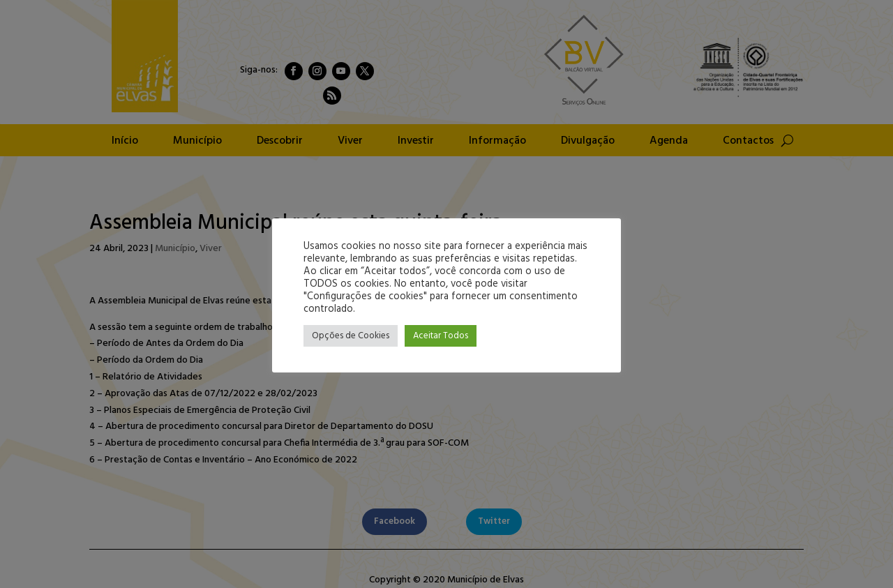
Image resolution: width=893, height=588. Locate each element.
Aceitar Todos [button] (441, 336)
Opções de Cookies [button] (351, 336)
